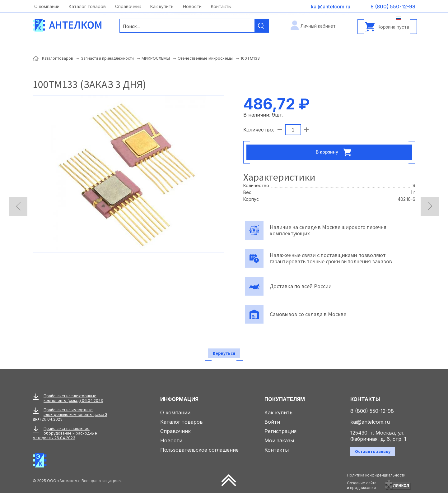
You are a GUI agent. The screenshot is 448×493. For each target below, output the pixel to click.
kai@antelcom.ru (370, 422)
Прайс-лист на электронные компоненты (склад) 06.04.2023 (73, 398)
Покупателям (285, 399)
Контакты (221, 6)
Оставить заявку (373, 451)
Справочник (128, 6)
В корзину (335, 152)
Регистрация (280, 431)
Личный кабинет (318, 26)
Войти (272, 422)
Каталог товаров (87, 6)
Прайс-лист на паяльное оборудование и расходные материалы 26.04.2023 (65, 433)
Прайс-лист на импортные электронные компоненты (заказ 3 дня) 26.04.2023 (70, 415)
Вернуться (224, 353)
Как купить (162, 6)
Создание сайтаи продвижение (362, 485)
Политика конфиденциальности (376, 475)
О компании (47, 6)
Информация (179, 399)
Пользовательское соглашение (199, 450)
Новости (192, 6)
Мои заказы (279, 440)
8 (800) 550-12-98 (372, 411)
